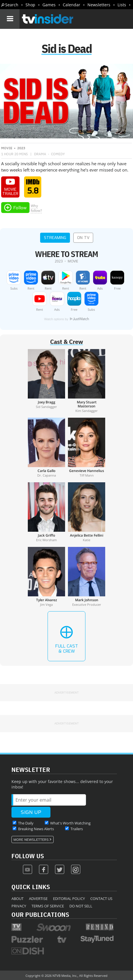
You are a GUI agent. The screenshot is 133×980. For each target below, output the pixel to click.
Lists (122, 5)
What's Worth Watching (70, 823)
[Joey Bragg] (46, 381)
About (17, 899)
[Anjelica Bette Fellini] (87, 512)
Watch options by (66, 319)
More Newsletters (31, 840)
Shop (30, 5)
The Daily (26, 823)
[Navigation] (10, 19)
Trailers (77, 829)
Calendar (72, 5)
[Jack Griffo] (46, 512)
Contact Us (101, 899)
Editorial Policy (69, 899)
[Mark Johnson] (87, 577)
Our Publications (40, 914)
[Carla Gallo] (46, 447)
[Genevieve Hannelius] (87, 447)
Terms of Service (48, 906)
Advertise (38, 899)
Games (49, 5)
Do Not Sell (81, 906)
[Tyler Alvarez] (46, 577)
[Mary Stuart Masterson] (87, 381)
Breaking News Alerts (36, 829)
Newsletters (99, 5)
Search (12, 5)
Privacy (19, 906)
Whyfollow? (36, 208)
